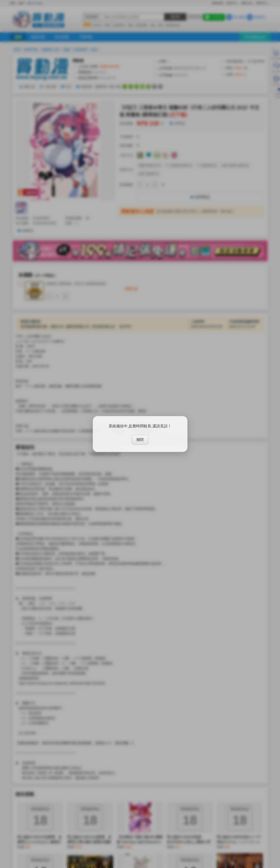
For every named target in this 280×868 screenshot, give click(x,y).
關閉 (140, 440)
